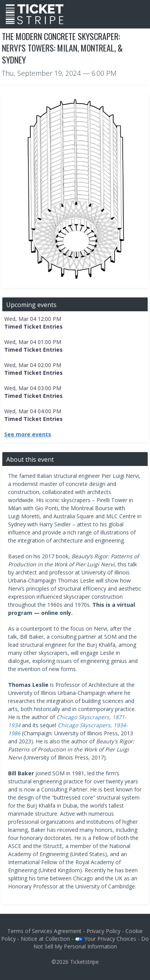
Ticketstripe (84, 962)
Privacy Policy (103, 931)
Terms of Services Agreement (44, 931)
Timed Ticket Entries (33, 326)
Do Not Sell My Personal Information (91, 942)
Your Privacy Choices (106, 939)
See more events (28, 434)
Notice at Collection (45, 939)
